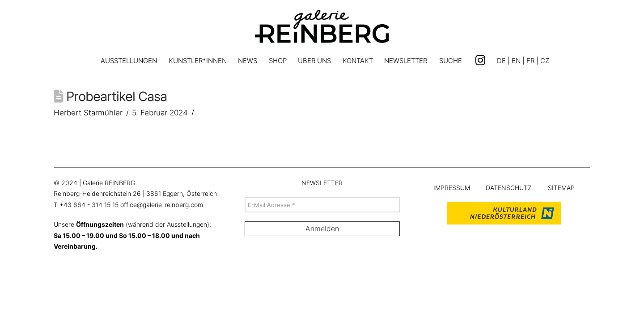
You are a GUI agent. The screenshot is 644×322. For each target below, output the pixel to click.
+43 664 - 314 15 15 (89, 205)
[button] (451, 62)
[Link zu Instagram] (480, 60)
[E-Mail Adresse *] (322, 205)
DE (501, 61)
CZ (545, 61)
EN (516, 61)
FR (530, 61)
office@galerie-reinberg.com (162, 205)
